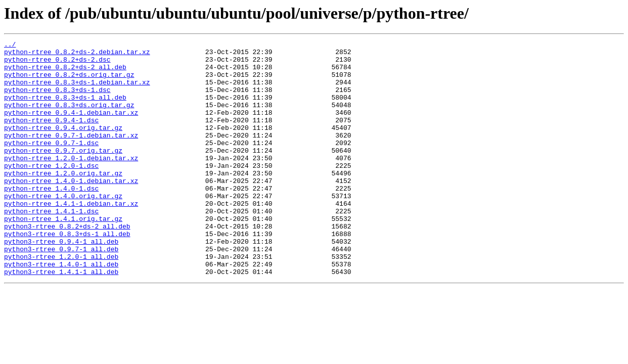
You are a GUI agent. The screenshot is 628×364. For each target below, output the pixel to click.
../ (10, 45)
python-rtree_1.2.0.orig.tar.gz (63, 200)
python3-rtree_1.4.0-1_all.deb (61, 309)
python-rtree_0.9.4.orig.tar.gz (63, 146)
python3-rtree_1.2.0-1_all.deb (61, 300)
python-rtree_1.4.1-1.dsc (51, 246)
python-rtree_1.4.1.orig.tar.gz (63, 255)
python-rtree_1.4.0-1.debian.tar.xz (71, 209)
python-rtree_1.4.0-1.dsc (51, 218)
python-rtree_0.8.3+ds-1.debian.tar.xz (77, 91)
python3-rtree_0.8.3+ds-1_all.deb (67, 273)
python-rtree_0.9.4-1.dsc (51, 136)
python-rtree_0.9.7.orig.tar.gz (63, 173)
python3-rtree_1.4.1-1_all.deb (61, 318)
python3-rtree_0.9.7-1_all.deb (61, 291)
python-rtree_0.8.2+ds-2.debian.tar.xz (77, 55)
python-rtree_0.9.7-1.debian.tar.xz (71, 155)
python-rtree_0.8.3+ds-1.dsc (57, 100)
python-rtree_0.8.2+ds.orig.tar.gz (69, 82)
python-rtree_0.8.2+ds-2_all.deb (65, 73)
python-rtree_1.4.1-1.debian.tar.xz (71, 237)
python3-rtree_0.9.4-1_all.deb (61, 282)
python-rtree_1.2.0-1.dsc (51, 191)
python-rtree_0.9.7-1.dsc (51, 164)
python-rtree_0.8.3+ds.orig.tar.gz (69, 118)
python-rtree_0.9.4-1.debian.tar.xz (71, 127)
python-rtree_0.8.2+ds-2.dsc (57, 64)
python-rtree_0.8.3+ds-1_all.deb (65, 109)
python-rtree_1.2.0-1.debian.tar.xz (71, 182)
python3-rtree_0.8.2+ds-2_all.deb (67, 264)
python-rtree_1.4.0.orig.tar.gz (63, 227)
